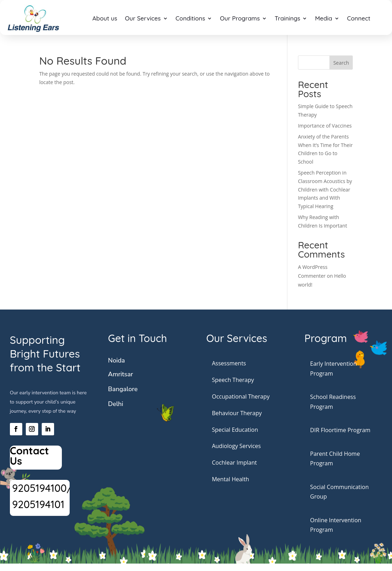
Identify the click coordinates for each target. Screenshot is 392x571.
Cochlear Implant (234, 463)
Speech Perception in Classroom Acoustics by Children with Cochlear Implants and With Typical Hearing (325, 189)
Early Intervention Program (333, 368)
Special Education (235, 430)
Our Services (143, 18)
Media (323, 18)
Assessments (229, 363)
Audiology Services (236, 446)
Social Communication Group (339, 492)
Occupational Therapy (241, 396)
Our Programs (240, 18)
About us (105, 18)
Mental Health (230, 479)
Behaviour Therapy (237, 413)
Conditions (191, 18)
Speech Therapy (233, 380)
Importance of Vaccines (325, 126)
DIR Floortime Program (340, 430)
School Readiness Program (333, 402)
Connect (359, 18)
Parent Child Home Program (335, 458)
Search (341, 63)
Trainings (287, 18)
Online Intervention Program (336, 525)
